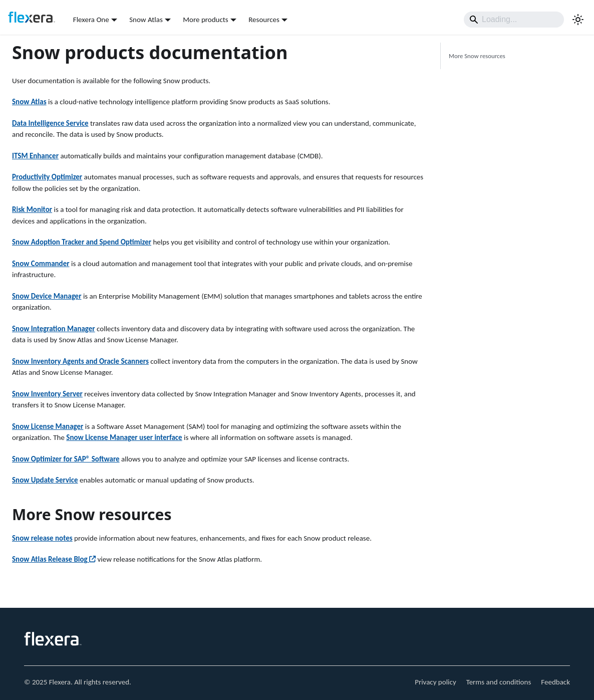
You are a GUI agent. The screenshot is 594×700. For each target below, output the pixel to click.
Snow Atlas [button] (146, 20)
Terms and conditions (499, 682)
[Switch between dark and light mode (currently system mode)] (578, 20)
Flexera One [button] (91, 20)
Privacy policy (435, 682)
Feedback (555, 682)
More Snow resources (477, 56)
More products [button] (205, 20)
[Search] (514, 20)
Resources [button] (264, 20)
